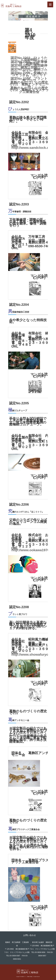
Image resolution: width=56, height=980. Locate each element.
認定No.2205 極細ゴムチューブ (29, 70)
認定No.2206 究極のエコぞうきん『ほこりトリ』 (29, 75)
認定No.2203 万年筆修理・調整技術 (29, 63)
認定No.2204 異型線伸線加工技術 (29, 66)
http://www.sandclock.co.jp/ (33, 148)
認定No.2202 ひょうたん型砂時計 (29, 59)
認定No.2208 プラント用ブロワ (29, 80)
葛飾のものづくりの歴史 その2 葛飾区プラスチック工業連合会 (29, 90)
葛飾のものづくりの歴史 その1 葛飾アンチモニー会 (29, 84)
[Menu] (50, 4)
